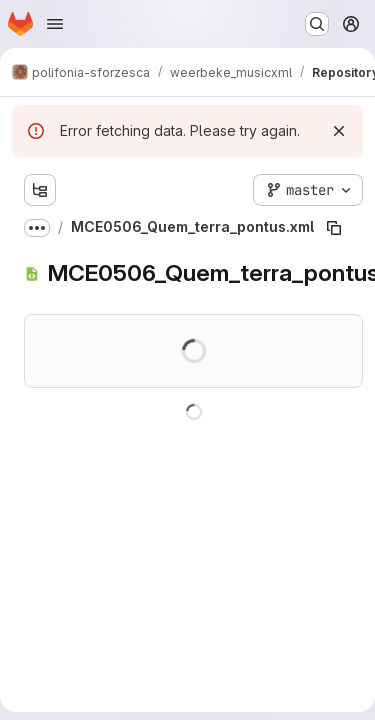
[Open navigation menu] (55, 24)
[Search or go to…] (317, 24)
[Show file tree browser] (40, 190)
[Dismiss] (339, 131)
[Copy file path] (334, 228)
